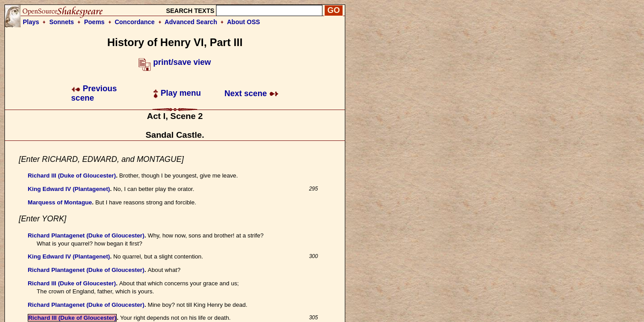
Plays (31, 22)
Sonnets (61, 22)
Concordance (134, 22)
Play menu (177, 93)
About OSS (244, 22)
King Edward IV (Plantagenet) (69, 189)
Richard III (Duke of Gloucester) (72, 176)
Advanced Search (191, 22)
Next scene (252, 93)
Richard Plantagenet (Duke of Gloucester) (86, 235)
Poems (94, 22)
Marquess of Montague (60, 202)
